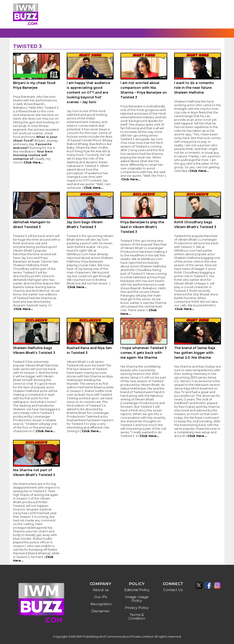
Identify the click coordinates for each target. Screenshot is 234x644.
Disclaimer (101, 611)
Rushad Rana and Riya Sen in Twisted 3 (89, 350)
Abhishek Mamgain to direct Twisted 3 (32, 225)
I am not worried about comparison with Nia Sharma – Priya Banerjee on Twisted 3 (144, 90)
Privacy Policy (137, 608)
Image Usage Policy (137, 599)
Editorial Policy (137, 590)
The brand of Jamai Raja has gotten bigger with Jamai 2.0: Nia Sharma (195, 353)
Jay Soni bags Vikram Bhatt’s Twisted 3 (85, 225)
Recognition (101, 604)
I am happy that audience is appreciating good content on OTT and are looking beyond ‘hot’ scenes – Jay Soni (88, 92)
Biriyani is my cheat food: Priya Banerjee (34, 85)
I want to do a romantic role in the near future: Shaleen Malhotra (194, 88)
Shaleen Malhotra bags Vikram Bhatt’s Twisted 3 (34, 350)
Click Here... (33, 162)
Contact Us (173, 590)
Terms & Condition (137, 616)
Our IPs (101, 597)
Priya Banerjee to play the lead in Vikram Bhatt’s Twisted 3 (142, 227)
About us (101, 590)
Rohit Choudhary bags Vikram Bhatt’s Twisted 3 (195, 225)
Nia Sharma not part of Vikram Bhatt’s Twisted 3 (34, 472)
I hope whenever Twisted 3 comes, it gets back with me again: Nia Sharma (144, 353)
